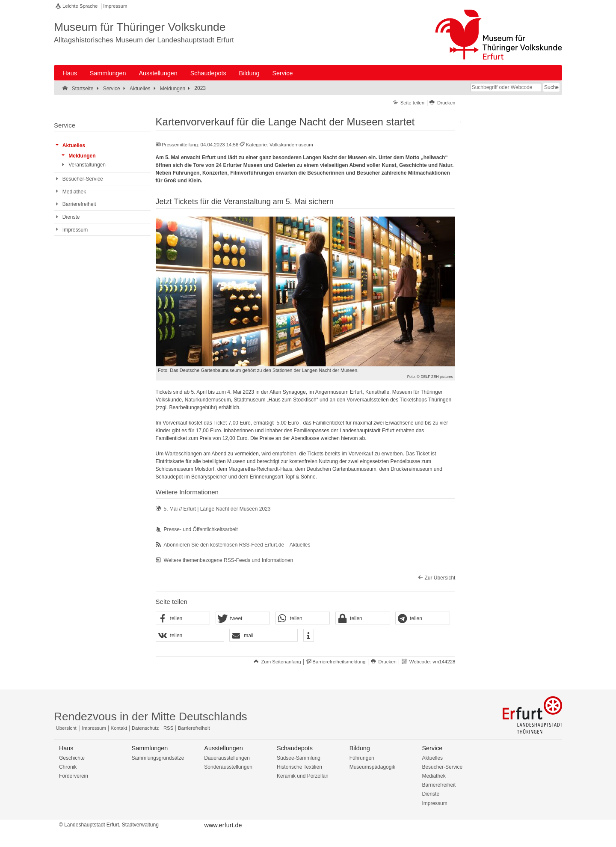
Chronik (68, 767)
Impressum (115, 6)
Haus (70, 73)
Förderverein (74, 776)
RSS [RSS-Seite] (168, 728)
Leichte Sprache (80, 6)
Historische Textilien (299, 767)
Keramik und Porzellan (303, 776)
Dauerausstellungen (227, 758)
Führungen (362, 758)
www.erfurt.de (223, 825)
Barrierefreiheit (439, 785)
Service (282, 73)
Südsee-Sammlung (299, 758)
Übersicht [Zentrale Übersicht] (66, 728)
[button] (183, 618)
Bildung (249, 73)
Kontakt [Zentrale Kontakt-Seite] (119, 728)
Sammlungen (108, 73)
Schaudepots (208, 73)
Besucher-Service (442, 767)
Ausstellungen (158, 73)
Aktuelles (432, 758)
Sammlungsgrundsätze (158, 758)
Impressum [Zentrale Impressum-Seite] (94, 728)
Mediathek (434, 776)
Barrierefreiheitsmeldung (339, 662)
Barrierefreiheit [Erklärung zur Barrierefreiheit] (194, 728)
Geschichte (72, 758)
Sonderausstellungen (228, 767)
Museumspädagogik (372, 767)
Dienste (431, 794)
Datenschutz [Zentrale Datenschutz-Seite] (145, 728)
